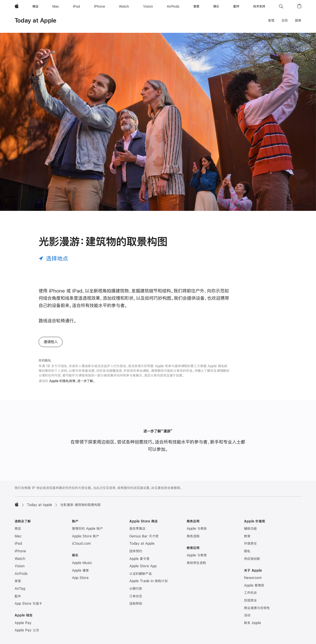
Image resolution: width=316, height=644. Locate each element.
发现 (271, 21)
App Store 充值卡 (28, 604)
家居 (18, 581)
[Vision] (148, 6)
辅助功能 (250, 529)
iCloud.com (81, 544)
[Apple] (17, 6)
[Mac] (56, 6)
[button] (281, 6)
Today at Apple (35, 20)
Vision (20, 566)
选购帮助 (136, 604)
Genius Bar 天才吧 (144, 536)
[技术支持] (259, 6)
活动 (247, 615)
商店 (18, 529)
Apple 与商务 (197, 529)
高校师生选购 (196, 563)
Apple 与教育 (197, 555)
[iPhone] (99, 6)
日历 (285, 21)
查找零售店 (137, 529)
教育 (247, 536)
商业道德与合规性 (257, 608)
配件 (18, 596)
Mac (18, 536)
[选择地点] (53, 258)
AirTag (20, 589)
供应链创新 (252, 559)
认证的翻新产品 (141, 574)
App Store (80, 578)
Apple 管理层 (254, 585)
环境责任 (250, 544)
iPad (18, 544)
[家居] (196, 6)
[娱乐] (216, 6)
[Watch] (124, 6)
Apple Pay (23, 623)
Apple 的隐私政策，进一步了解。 (72, 381)
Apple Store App (143, 566)
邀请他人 (51, 342)
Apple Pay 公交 (27, 630)
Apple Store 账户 (86, 536)
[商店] (35, 6)
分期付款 (136, 589)
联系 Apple (253, 623)
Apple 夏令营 (139, 559)
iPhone (20, 551)
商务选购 (193, 536)
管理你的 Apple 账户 (87, 529)
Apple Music (82, 563)
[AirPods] (173, 6)
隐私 (247, 551)
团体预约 (136, 551)
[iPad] (76, 6)
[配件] (236, 6)
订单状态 (136, 596)
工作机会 (250, 593)
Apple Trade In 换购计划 (148, 581)
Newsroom (253, 578)
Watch (20, 559)
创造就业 (250, 600)
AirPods (21, 574)
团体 (298, 21)
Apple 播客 (80, 570)
